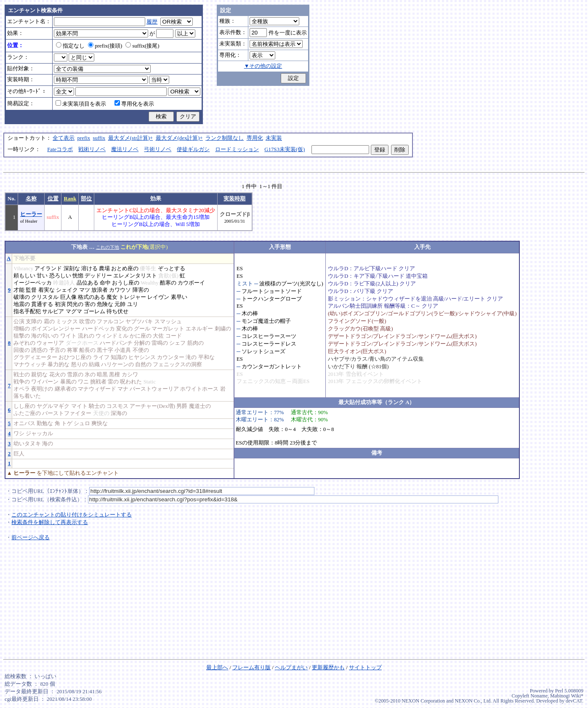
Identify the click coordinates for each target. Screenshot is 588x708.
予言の (57, 350)
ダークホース (82, 343)
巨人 (19, 454)
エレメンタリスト (135, 276)
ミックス (67, 322)
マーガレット (168, 329)
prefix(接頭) (105, 46)
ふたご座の (27, 413)
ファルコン (110, 322)
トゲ (67, 423)
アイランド (48, 269)
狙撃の (22, 336)
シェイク (67, 290)
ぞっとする (172, 269)
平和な (206, 357)
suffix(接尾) (142, 46)
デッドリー (98, 276)
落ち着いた (27, 396)
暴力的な (59, 365)
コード (174, 336)
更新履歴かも (328, 668)
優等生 (148, 269)
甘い (42, 276)
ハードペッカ (98, 329)
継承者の (66, 389)
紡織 (94, 365)
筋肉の (196, 343)
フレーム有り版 (251, 668)
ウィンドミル (112, 336)
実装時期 (234, 199)
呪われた (131, 382)
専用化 (255, 138)
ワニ (83, 382)
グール (142, 329)
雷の (113, 382)
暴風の (68, 382)
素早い (179, 297)
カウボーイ (191, 283)
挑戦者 (98, 382)
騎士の (97, 406)
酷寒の (168, 283)
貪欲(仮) (168, 276)
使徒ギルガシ (193, 149)
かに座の (141, 336)
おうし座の (126, 283)
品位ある (88, 283)
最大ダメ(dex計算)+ (179, 138)
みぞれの (24, 343)
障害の (141, 290)
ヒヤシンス (142, 357)
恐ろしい (60, 276)
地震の (22, 304)
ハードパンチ (116, 343)
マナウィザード (97, 389)
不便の (141, 350)
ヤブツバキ (139, 322)
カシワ (130, 375)
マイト (79, 406)
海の (48, 444)
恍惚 (78, 276)
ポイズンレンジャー (56, 329)
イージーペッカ (33, 283)
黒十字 (105, 350)
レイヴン (158, 297)
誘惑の (39, 350)
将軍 (72, 350)
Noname (539, 696)
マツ (85, 290)
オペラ (22, 389)
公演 (19, 322)
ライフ (101, 357)
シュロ (82, 423)
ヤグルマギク (53, 406)
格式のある (92, 297)
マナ (123, 389)
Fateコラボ (60, 149)
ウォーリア (50, 343)
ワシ (19, 434)
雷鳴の (160, 343)
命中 (105, 283)
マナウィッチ (30, 365)
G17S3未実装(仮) (285, 149)
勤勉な (45, 423)
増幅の (22, 329)
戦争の (22, 382)
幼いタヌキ (27, 444)
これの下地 (108, 247)
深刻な (72, 269)
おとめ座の (125, 269)
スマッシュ (168, 322)
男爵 (182, 406)
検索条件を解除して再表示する (50, 522)
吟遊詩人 (64, 283)
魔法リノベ (125, 149)
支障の (34, 322)
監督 (31, 290)
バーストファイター (67, 413)
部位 (86, 199)
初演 (60, 304)
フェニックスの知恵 (261, 381)
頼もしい (24, 276)
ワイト (68, 336)
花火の (57, 375)
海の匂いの (45, 336)
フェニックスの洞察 (177, 365)
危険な (105, 304)
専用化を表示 (134, 104)
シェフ (177, 343)
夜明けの (42, 389)
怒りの (79, 365)
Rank (70, 199)
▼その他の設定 (263, 66)
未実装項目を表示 (81, 104)
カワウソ (120, 290)
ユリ (133, 304)
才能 (19, 290)
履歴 (152, 22)
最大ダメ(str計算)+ (131, 138)
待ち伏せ (117, 311)
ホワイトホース (199, 389)
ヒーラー (31, 214)
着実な (47, 290)
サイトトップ (365, 668)
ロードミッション (237, 149)
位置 (53, 199)
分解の (142, 343)
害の (90, 304)
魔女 (112, 297)
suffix (99, 138)
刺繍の (223, 329)
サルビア (53, 311)
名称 (31, 199)
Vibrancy (23, 269)
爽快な (100, 423)
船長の (87, 350)
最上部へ (217, 668)
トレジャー (132, 297)
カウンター (171, 357)
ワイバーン (45, 382)
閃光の (75, 304)
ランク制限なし (225, 138)
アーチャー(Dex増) (152, 406)
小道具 (123, 350)
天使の (101, 413)
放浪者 (100, 290)
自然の (143, 365)
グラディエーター (35, 357)
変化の (124, 329)
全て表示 (64, 138)
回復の (22, 350)
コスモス (117, 406)
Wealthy (149, 283)
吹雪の (87, 322)
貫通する (42, 304)
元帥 (120, 304)
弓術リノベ (158, 149)
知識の (119, 357)
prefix (84, 138)
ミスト (245, 284)
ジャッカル (39, 434)
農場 (104, 269)
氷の (90, 375)
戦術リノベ (92, 149)
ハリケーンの (117, 365)
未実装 (274, 138)
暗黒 (102, 375)
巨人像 (68, 297)
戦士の (22, 375)
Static (150, 382)
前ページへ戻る (31, 538)
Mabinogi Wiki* (567, 696)
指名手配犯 (27, 311)
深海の (119, 413)
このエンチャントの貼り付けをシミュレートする (72, 515)
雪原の (75, 375)
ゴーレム (94, 311)
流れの (86, 336)
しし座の (24, 406)
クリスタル (45, 297)
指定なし (70, 46)
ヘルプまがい (291, 668)
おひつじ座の (75, 357)
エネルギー (199, 329)
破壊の (22, 297)
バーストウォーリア (154, 389)
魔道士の (200, 406)
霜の (49, 322)
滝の (191, 357)
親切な (39, 375)
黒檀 (114, 375)
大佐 (158, 336)
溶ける (89, 269)
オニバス (24, 423)
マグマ (74, 311)
